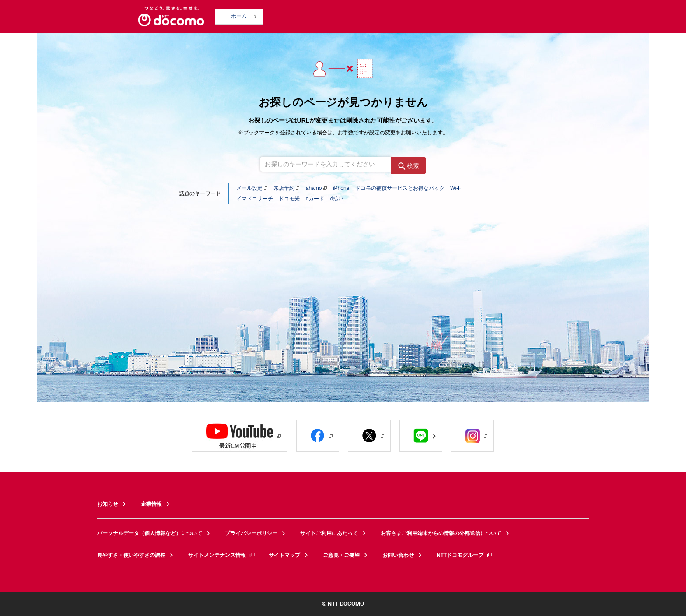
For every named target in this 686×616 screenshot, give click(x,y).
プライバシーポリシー (251, 533)
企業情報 (151, 504)
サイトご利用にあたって (329, 533)
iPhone (341, 188)
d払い (337, 199)
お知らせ (108, 504)
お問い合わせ (398, 555)
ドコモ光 (289, 199)
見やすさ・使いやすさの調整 (131, 555)
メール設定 (249, 188)
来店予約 (284, 188)
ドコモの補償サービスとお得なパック (400, 188)
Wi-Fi (456, 188)
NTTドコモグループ (465, 555)
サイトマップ (284, 555)
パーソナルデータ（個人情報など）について (150, 533)
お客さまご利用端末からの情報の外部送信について (441, 533)
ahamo (314, 188)
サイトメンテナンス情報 (222, 555)
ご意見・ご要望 (341, 555)
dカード (315, 199)
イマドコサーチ (255, 199)
